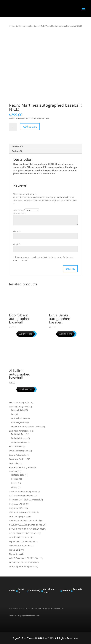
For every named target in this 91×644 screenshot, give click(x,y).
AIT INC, (49, 638)
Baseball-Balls (39, 26)
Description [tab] (17, 146)
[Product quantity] (13, 127)
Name (17, 231)
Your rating (19, 210)
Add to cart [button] (26, 334)
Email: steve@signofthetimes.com (24, 616)
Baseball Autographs (24, 26)
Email (17, 244)
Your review (19, 214)
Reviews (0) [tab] (17, 151)
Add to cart (30, 127)
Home (12, 26)
